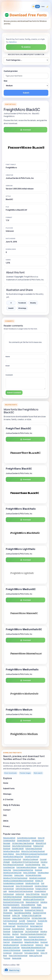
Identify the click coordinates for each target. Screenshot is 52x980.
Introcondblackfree (28, 905)
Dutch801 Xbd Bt (18, 848)
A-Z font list (8, 799)
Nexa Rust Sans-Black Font (13, 939)
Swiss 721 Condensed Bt (24, 886)
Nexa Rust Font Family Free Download (21, 923)
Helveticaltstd (36, 907)
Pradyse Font (31, 921)
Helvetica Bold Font (32, 883)
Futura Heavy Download (34, 848)
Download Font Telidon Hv (34, 910)
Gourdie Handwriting (33, 864)
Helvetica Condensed (30, 859)
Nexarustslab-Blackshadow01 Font (33, 947)
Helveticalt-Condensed (37, 878)
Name (8, 357)
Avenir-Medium (9, 854)
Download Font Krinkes (37, 937)
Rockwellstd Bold (18, 929)
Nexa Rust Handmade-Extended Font (33, 934)
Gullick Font (20, 894)
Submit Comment (14, 393)
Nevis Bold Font (23, 926)
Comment (9, 375)
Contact (7, 810)
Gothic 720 (16, 915)
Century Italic (19, 875)
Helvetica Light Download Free (34, 899)
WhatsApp (22, 308)
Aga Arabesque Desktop (23, 913)
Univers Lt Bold (8, 937)
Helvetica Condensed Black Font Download (18, 881)
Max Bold (15, 934)
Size (5, 81)
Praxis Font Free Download (18, 955)
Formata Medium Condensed (13, 883)
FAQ (5, 815)
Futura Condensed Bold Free (23, 870)
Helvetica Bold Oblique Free (13, 856)
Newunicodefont (9, 838)
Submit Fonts (9, 788)
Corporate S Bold (28, 950)
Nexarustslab (17, 958)
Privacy (6, 826)
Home (6, 783)
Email (8, 366)
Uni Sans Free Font (27, 945)
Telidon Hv (39, 945)
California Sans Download (25, 889)
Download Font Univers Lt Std (13, 902)
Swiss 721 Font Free (33, 894)
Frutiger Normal (18, 931)
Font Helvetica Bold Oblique (26, 867)
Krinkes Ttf (39, 881)
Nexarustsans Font (32, 902)
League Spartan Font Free (21, 918)
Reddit (11, 308)
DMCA (6, 821)
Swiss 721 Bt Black (30, 873)
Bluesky (33, 303)
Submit (26, 93)
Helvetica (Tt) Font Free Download (15, 878)
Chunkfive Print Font (32, 856)
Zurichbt (22, 921)
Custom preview (11, 71)
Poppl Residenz (21, 937)
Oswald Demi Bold (23, 840)
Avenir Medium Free (16, 910)
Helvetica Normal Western (20, 907)
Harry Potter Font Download (22, 846)
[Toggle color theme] (40, 6)
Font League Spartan (32, 953)
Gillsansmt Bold (17, 942)
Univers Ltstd (18, 953)
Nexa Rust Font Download (12, 899)
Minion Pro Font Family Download (33, 851)
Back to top (12, 970)
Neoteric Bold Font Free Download (21, 891)
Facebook (22, 303)
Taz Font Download (32, 931)
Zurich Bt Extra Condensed (27, 838)
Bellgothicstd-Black (32, 942)
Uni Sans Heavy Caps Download (23, 843)
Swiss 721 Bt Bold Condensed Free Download (32, 854)
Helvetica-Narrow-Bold (11, 851)
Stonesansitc (8, 913)
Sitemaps (7, 794)
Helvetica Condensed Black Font (35, 897)
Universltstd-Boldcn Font (12, 859)
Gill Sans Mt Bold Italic (33, 875)
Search (26, 47)
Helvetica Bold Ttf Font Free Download (25, 862)
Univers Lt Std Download (12, 950)
